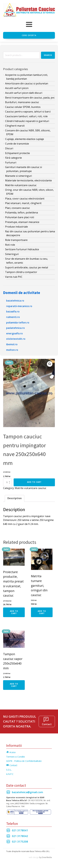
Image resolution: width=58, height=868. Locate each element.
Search (48, 55)
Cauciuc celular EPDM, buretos (23, 107)
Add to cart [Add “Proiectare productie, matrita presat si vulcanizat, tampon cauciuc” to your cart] (14, 612)
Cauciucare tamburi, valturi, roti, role (26, 116)
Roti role (10, 245)
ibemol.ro (12, 344)
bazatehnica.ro (15, 301)
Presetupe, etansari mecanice (22, 222)
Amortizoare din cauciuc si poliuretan (27, 83)
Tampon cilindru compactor (21, 272)
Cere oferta (29, 35)
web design (34, 857)
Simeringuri (12, 254)
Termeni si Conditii (15, 757)
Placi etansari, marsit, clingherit (23, 203)
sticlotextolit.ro (16, 339)
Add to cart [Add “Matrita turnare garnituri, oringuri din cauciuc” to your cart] (42, 612)
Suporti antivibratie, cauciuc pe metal (27, 267)
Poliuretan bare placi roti (20, 217)
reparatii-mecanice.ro (19, 306)
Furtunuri (11, 162)
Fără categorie (13, 158)
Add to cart (34, 482)
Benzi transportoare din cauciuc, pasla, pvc (30, 98)
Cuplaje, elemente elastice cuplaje (25, 139)
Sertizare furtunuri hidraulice (22, 249)
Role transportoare (16, 240)
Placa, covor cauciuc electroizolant (25, 199)
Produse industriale (16, 227)
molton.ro (12, 350)
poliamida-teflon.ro (18, 323)
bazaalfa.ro (13, 311)
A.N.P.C (10, 774)
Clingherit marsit (15, 126)
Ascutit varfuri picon (17, 88)
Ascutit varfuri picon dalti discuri (24, 93)
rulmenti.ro (13, 317)
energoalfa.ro (14, 333)
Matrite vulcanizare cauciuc (21, 185)
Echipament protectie (17, 153)
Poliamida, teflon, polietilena (21, 213)
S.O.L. (9, 770)
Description (15, 498)
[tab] (15, 498)
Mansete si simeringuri (18, 176)
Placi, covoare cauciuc (17, 208)
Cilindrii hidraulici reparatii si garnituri (27, 121)
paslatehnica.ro (15, 328)
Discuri (9, 148)
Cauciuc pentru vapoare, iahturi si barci (28, 112)
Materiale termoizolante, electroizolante (28, 180)
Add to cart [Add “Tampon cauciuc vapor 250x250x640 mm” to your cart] (14, 685)
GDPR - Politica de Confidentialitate (24, 761)
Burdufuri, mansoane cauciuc (22, 102)
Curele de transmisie (17, 144)
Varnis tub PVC (14, 277)
